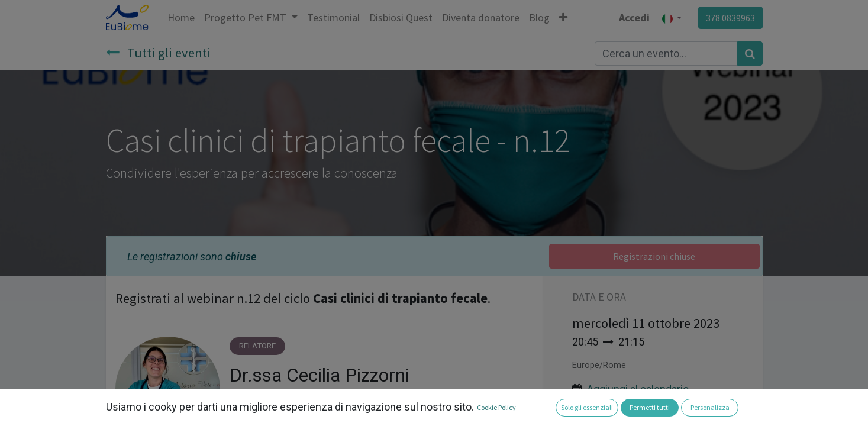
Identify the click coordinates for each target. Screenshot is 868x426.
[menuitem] (181, 17)
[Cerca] (750, 54)
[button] (563, 17)
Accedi (634, 17)
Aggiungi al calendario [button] (638, 389)
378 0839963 (730, 18)
